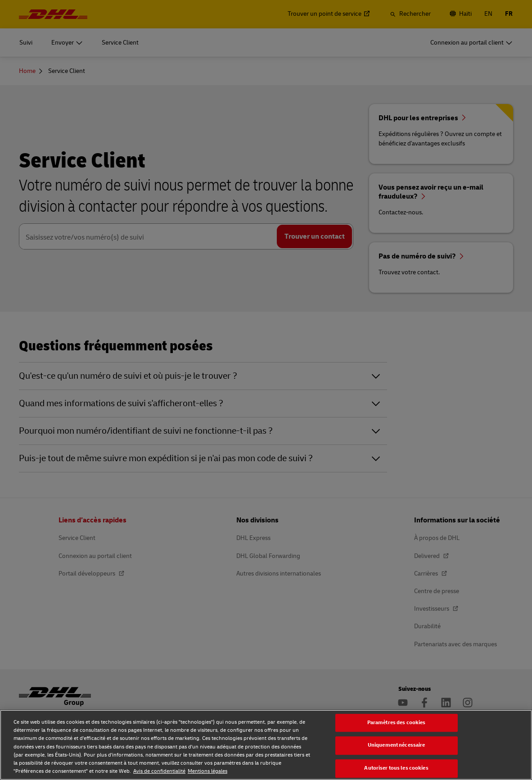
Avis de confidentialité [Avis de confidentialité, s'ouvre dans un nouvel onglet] (159, 771)
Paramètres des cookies (397, 723)
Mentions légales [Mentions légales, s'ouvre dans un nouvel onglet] (207, 771)
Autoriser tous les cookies (396, 768)
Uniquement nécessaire (397, 746)
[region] (266, 745)
